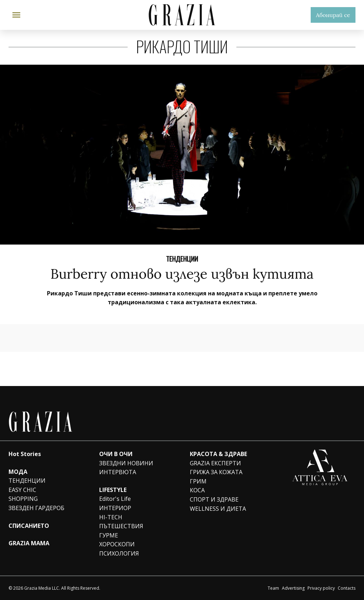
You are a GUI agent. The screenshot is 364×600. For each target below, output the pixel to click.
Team (273, 588)
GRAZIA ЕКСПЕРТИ (215, 463)
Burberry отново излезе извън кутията (182, 274)
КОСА (197, 490)
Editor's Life (115, 499)
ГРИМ (198, 481)
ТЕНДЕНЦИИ (27, 481)
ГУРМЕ (109, 535)
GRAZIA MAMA (29, 543)
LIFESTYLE (113, 490)
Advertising (293, 588)
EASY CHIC (22, 490)
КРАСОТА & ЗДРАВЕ (218, 454)
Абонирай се (333, 15)
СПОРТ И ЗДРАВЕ (214, 499)
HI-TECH (111, 517)
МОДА (18, 472)
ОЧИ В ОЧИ (116, 454)
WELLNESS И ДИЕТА (218, 509)
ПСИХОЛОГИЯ (119, 553)
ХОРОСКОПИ (117, 544)
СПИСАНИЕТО (29, 526)
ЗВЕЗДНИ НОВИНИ (126, 463)
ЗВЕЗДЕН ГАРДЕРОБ (36, 508)
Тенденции (182, 258)
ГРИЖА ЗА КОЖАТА (216, 472)
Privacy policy (321, 588)
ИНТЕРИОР (115, 508)
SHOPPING (23, 499)
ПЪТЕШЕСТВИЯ (121, 526)
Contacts (347, 588)
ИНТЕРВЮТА (118, 472)
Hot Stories (25, 454)
